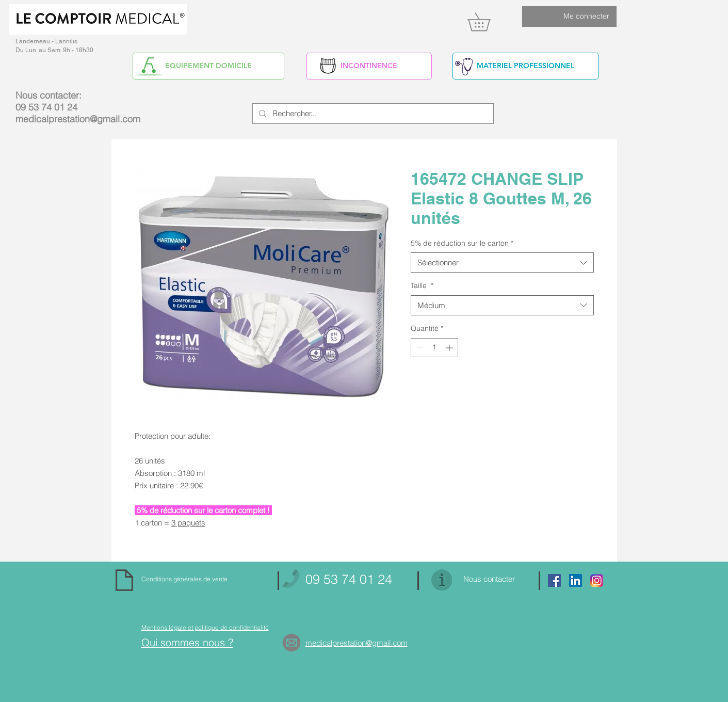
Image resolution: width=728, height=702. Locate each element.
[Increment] (450, 348)
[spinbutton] (434, 348)
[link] (488, 22)
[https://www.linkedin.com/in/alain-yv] (576, 580)
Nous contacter (489, 579)
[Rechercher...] (372, 114)
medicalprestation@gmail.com (78, 119)
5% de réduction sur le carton (462, 243)
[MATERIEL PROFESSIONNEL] (525, 66)
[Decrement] (419, 348)
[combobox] (502, 262)
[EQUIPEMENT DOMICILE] (208, 66)
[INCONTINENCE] (369, 66)
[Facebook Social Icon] (554, 580)
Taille (422, 285)
